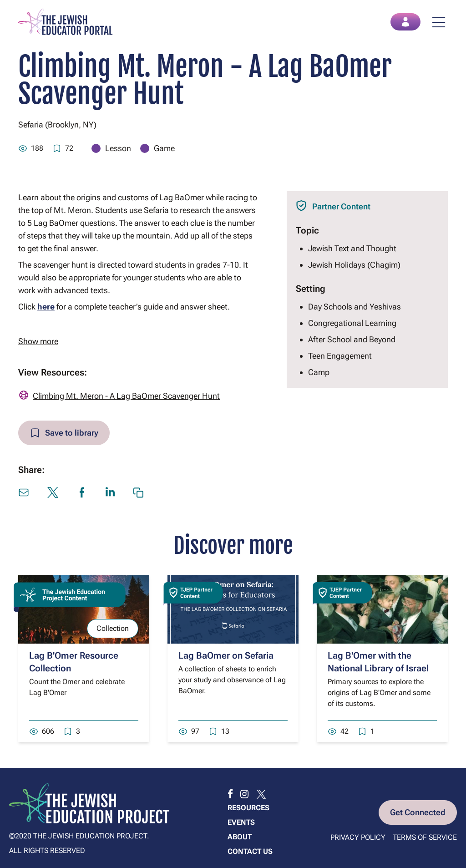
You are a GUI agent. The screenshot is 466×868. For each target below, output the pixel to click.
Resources (248, 808)
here (46, 307)
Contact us (250, 851)
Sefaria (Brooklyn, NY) (57, 124)
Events (241, 822)
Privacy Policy (358, 837)
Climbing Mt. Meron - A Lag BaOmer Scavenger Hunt (126, 396)
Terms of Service (425, 837)
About (240, 837)
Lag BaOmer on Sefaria (226, 655)
